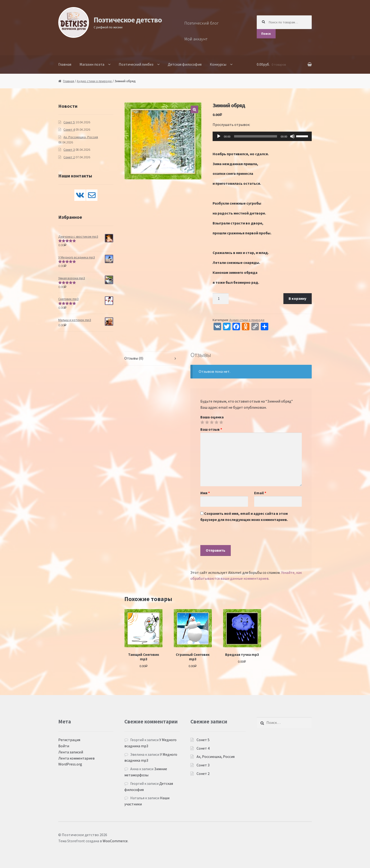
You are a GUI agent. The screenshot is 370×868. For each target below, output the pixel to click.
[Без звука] (292, 136)
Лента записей (71, 752)
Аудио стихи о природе (94, 81)
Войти (64, 746)
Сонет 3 (69, 150)
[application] (262, 136)
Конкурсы (218, 64)
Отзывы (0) (134, 358)
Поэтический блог (202, 23)
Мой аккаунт (196, 39)
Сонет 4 (69, 129)
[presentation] (236, 536)
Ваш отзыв (211, 429)
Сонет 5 (69, 122)
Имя (205, 493)
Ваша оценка (212, 417)
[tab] (152, 359)
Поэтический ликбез (136, 64)
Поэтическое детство (128, 20)
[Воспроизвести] (219, 136)
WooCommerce (115, 841)
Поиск (266, 34)
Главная (65, 64)
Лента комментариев (76, 758)
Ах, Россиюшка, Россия (81, 137)
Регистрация (69, 740)
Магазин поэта (92, 64)
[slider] (255, 136)
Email (260, 493)
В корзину (297, 298)
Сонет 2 (69, 157)
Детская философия (185, 64)
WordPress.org (70, 764)
